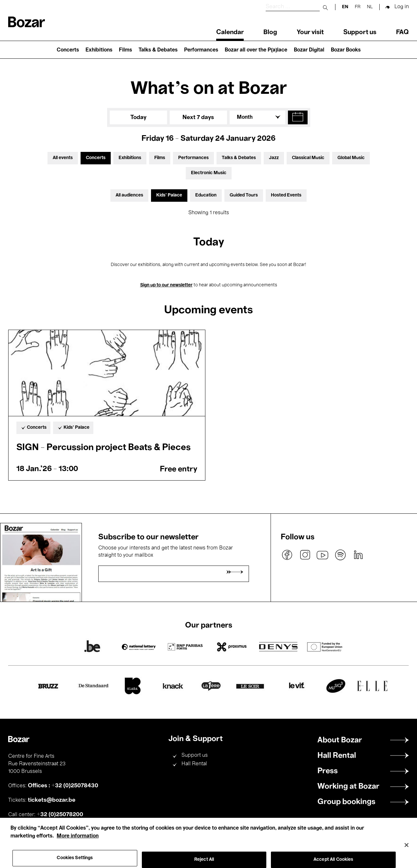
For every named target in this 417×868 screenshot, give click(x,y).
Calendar (230, 32)
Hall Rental (194, 764)
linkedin (358, 555)
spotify (340, 555)
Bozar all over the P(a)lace (256, 50)
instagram (305, 555)
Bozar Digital (309, 50)
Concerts (68, 50)
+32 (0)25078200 (60, 815)
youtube (323, 555)
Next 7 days (198, 117)
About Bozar (340, 740)
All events (63, 158)
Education (206, 195)
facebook (287, 555)
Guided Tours (244, 195)
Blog (270, 32)
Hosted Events (286, 195)
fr (358, 7)
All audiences (129, 195)
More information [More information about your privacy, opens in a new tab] (78, 843)
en (345, 7)
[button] (298, 117)
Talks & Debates (158, 50)
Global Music (351, 158)
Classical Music (308, 158)
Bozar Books (346, 50)
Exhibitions (99, 50)
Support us (360, 32)
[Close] (407, 853)
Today (138, 117)
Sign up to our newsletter (166, 285)
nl (370, 7)
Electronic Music (209, 173)
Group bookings (346, 802)
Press (328, 771)
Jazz (274, 158)
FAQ (402, 32)
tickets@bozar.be (52, 800)
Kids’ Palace (169, 195)
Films (125, 50)
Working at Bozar (348, 787)
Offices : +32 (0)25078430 (63, 786)
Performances (201, 50)
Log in (402, 7)
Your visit (310, 32)
